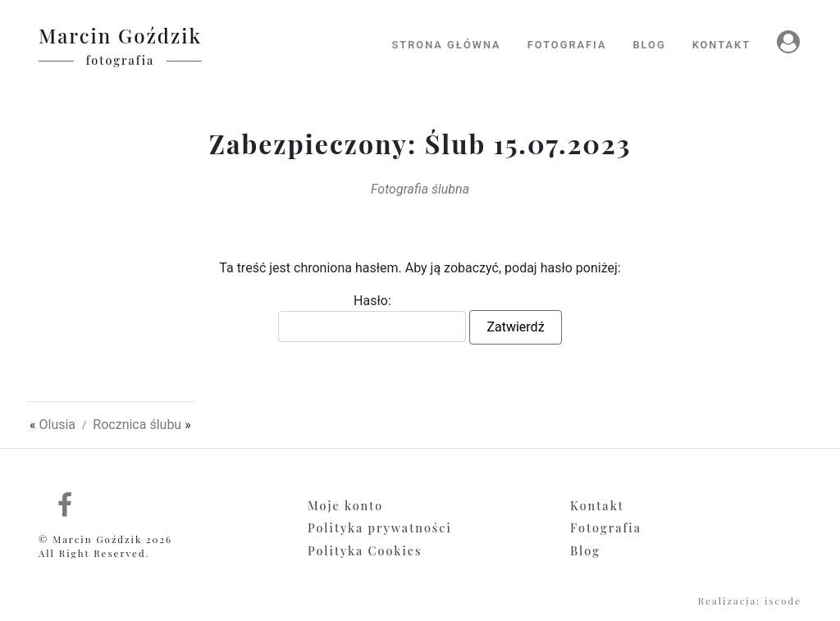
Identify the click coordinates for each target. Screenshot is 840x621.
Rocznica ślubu (137, 425)
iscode (783, 601)
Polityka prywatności (380, 527)
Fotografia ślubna (420, 189)
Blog (585, 550)
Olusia (57, 425)
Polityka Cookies (365, 550)
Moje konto (345, 505)
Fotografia (606, 527)
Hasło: (372, 317)
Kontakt (597, 505)
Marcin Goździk (120, 35)
